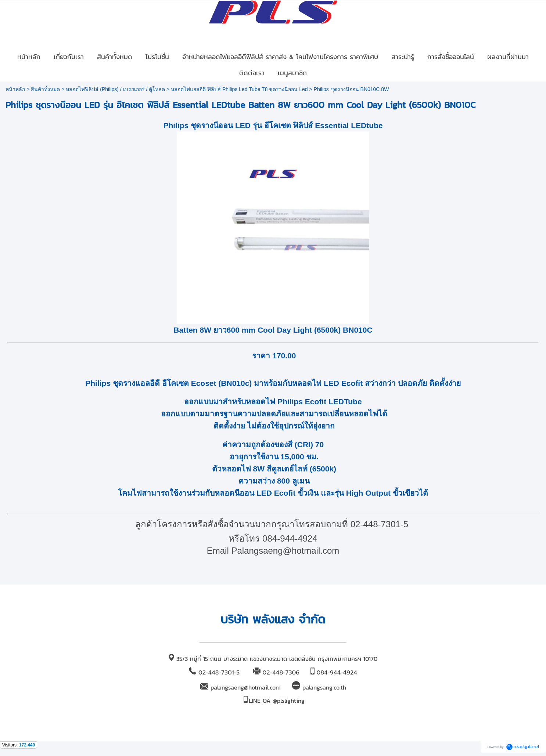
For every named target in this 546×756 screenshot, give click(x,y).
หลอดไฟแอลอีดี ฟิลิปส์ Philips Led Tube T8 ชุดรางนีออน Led (239, 89)
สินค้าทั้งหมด (45, 89)
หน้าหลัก (15, 89)
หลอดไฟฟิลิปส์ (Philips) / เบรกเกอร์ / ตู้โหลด (115, 89)
